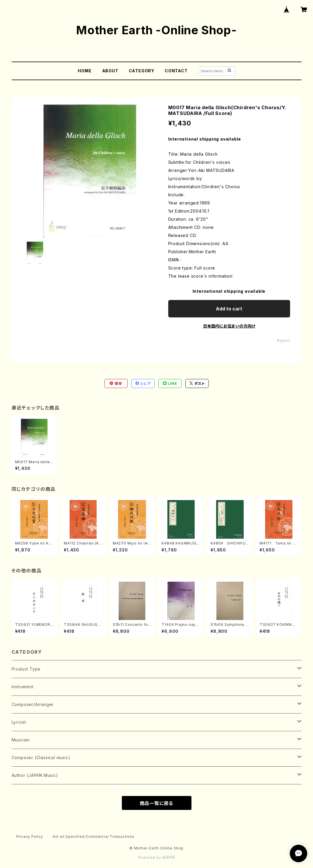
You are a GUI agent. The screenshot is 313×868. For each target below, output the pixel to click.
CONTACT (176, 71)
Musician (21, 740)
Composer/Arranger (33, 704)
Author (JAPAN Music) (35, 775)
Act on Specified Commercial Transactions (94, 836)
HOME (85, 71)
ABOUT (110, 71)
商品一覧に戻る (157, 803)
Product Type (26, 669)
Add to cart (229, 309)
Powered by (157, 857)
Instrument (22, 687)
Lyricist (19, 722)
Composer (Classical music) (41, 758)
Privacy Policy (30, 836)
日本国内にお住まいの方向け (229, 326)
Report (284, 340)
